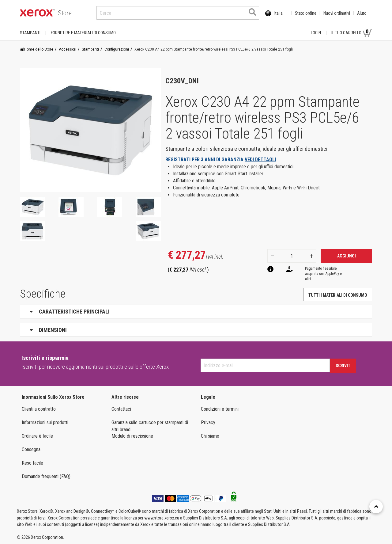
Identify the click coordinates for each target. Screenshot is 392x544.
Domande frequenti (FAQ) (46, 476)
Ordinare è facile (37, 436)
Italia (279, 13)
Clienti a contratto (39, 409)
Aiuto (362, 13)
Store (65, 13)
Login (316, 33)
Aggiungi (347, 256)
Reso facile (32, 463)
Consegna (31, 449)
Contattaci (121, 409)
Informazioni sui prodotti (45, 422)
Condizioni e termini (220, 409)
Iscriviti (343, 366)
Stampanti (30, 33)
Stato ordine (306, 13)
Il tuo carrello (352, 32)
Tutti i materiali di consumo (338, 295)
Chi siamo (210, 436)
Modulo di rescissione (132, 436)
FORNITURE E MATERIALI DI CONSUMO (83, 33)
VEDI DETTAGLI (260, 160)
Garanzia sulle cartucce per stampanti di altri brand (150, 426)
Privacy (208, 422)
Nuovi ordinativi (337, 13)
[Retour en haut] (376, 507)
